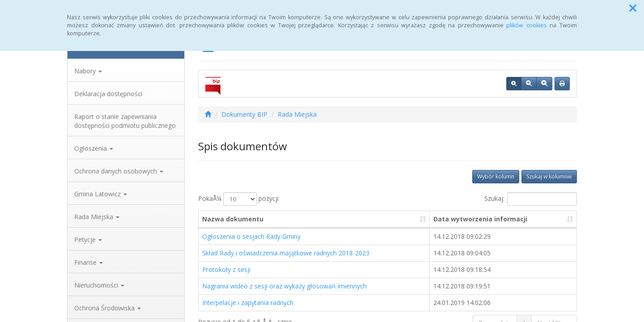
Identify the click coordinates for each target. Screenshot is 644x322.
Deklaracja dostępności (108, 94)
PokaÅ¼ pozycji (238, 199)
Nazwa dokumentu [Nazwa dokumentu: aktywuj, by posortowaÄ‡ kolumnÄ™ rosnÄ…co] (233, 219)
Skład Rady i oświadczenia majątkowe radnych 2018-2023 (286, 253)
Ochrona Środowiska (108, 308)
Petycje (88, 239)
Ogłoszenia (94, 148)
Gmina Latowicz (101, 194)
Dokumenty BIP (244, 114)
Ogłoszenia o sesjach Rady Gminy (251, 236)
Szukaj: (531, 199)
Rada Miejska (97, 217)
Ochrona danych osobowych (119, 171)
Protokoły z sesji (226, 269)
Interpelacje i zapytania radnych (248, 303)
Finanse (89, 262)
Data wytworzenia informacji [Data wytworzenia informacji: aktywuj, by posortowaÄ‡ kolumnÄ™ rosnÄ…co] (480, 219)
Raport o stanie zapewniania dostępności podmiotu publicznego (125, 121)
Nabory (88, 71)
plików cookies (527, 25)
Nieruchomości (99, 285)
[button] (633, 8)
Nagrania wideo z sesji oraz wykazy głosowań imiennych (284, 286)
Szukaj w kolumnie (549, 176)
